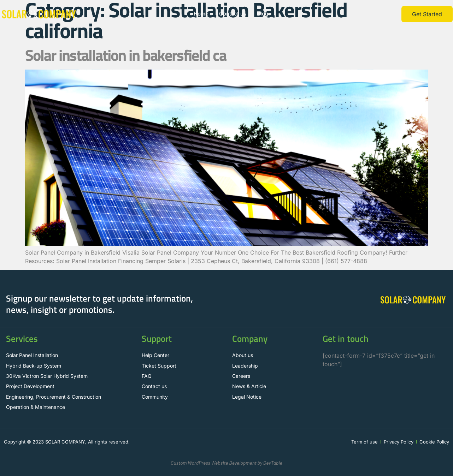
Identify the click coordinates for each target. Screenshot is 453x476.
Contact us (233, 14)
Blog (263, 14)
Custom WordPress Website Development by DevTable (226, 463)
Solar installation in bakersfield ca (126, 55)
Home (201, 14)
